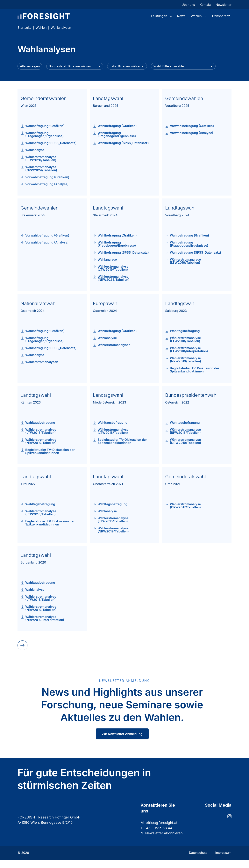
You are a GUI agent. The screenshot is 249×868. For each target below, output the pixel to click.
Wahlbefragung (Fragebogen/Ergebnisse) (44, 142)
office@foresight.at (161, 830)
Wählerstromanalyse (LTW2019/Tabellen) (113, 276)
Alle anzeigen (30, 74)
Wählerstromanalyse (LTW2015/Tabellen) (113, 527)
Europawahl (106, 311)
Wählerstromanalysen (42, 370)
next (22, 653)
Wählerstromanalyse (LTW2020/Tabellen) (41, 166)
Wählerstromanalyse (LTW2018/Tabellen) (185, 347)
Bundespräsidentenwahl (191, 403)
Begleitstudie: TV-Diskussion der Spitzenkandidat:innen (195, 377)
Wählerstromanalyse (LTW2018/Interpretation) (189, 357)
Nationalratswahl (39, 311)
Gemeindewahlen (184, 106)
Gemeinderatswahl (185, 484)
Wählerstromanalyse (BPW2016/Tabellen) (185, 439)
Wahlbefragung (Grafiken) (45, 134)
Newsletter (154, 841)
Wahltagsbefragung (185, 339)
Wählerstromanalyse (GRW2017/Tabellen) (185, 513)
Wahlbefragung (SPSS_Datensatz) (51, 151)
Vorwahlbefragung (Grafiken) (47, 185)
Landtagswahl (108, 106)
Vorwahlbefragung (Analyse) (47, 192)
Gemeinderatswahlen (44, 106)
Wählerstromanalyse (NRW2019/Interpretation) (45, 626)
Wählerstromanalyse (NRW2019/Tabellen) (185, 367)
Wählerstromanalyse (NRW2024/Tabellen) (41, 176)
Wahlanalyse (35, 158)
